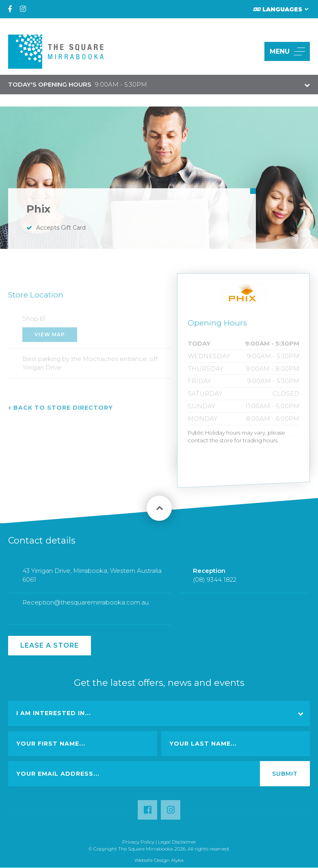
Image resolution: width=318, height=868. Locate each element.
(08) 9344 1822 (215, 585)
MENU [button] (287, 51)
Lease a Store (50, 645)
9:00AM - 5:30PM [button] (78, 84)
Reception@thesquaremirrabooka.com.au (85, 608)
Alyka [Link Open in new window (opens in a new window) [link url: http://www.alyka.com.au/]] (177, 860)
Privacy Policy (138, 842)
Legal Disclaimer (177, 842)
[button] (249, 51)
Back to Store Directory (63, 413)
